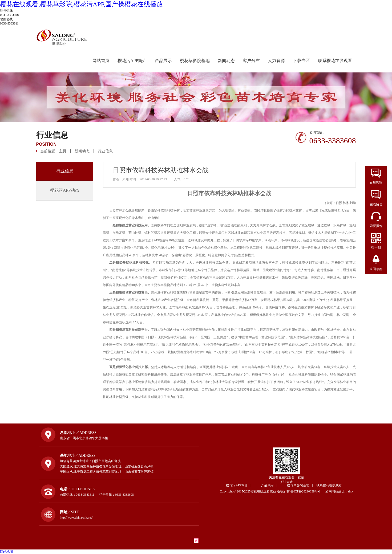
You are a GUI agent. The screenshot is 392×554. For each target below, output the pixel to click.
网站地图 (6, 552)
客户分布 (251, 61)
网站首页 (101, 61)
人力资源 (276, 61)
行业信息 (105, 151)
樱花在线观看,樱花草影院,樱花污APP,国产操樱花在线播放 (81, 4)
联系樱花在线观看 (335, 61)
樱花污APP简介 (132, 61)
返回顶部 (376, 269)
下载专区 (301, 61)
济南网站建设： (337, 491)
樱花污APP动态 (65, 190)
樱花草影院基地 (195, 61)
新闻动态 (226, 61)
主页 (63, 151)
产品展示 (163, 61)
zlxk (351, 491)
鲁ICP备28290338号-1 (308, 491)
